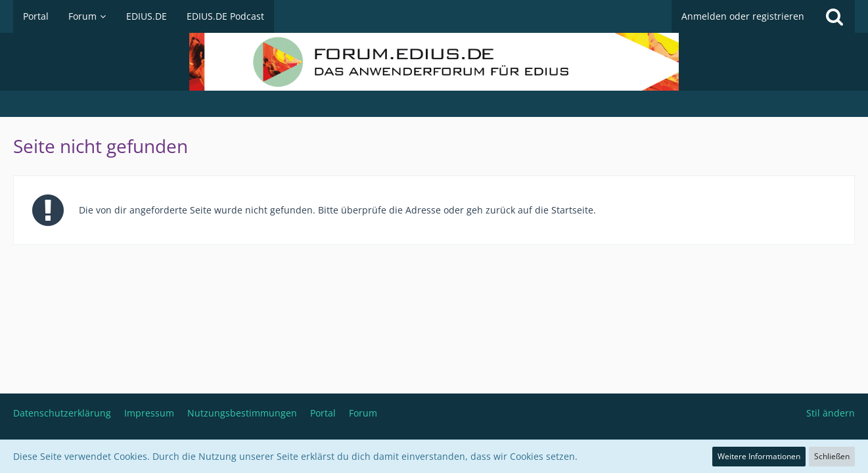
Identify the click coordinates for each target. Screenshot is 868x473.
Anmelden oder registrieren (743, 16)
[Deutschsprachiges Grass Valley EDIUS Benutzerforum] (434, 62)
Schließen (832, 456)
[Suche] (834, 16)
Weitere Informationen (759, 456)
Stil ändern (831, 413)
